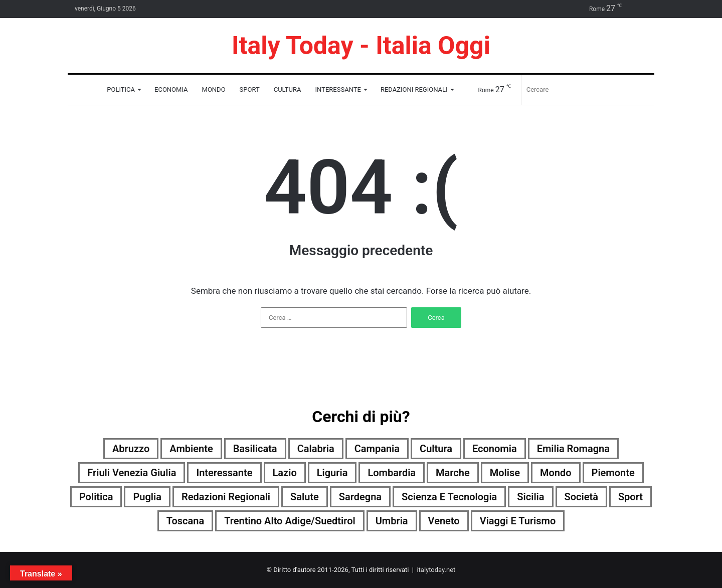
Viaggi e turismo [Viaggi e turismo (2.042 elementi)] (518, 521)
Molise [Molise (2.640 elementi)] (505, 473)
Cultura (288, 89)
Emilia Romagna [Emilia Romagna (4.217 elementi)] (573, 449)
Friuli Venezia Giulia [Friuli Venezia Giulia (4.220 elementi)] (132, 473)
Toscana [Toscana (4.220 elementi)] (185, 521)
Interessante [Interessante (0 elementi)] (224, 473)
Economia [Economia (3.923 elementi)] (495, 449)
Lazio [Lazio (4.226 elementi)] (285, 473)
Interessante (338, 89)
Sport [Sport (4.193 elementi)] (630, 497)
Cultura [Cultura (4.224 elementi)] (436, 449)
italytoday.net (436, 570)
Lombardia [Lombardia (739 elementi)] (392, 473)
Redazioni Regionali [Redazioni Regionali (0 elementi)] (226, 497)
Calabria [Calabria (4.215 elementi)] (316, 449)
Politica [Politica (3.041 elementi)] (96, 497)
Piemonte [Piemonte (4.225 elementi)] (613, 473)
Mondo (214, 89)
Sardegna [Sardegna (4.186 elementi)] (360, 497)
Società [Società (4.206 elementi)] (581, 497)
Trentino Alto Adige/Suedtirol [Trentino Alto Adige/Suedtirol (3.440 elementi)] (290, 521)
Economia (171, 89)
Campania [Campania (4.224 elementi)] (377, 449)
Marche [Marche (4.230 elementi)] (453, 473)
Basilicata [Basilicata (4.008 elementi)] (255, 449)
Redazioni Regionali (414, 89)
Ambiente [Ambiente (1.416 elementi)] (191, 449)
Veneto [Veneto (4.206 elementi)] (444, 521)
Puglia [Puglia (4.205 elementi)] (147, 497)
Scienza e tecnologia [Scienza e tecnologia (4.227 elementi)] (449, 497)
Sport (250, 89)
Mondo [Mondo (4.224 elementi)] (556, 473)
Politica (121, 89)
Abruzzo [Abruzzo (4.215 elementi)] (131, 449)
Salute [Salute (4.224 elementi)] (305, 497)
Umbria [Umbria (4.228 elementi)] (392, 521)
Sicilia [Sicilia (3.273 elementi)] (530, 497)
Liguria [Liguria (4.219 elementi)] (332, 473)
